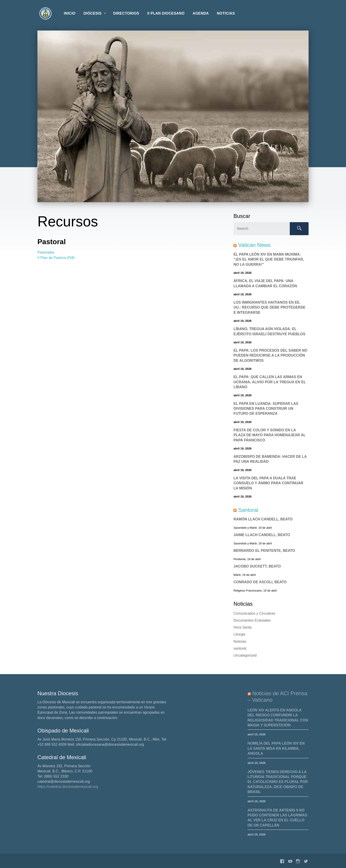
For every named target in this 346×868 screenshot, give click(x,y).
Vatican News (254, 245)
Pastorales (46, 252)
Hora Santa (243, 627)
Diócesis (93, 13)
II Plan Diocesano (166, 13)
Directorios (126, 13)
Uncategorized (245, 655)
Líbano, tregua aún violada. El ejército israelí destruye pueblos (269, 331)
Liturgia (239, 634)
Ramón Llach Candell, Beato (263, 519)
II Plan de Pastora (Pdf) (56, 258)
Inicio (70, 13)
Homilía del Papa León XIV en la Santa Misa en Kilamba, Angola (276, 748)
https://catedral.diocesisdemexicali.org (68, 787)
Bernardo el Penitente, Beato (264, 551)
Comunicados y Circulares (254, 613)
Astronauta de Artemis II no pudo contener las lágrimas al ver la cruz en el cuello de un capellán (278, 818)
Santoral (248, 510)
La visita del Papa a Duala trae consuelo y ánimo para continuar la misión (268, 483)
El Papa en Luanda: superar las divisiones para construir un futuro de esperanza (266, 409)
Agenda (201, 13)
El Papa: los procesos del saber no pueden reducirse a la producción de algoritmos (270, 355)
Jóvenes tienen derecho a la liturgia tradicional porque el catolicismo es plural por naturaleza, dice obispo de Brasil (278, 782)
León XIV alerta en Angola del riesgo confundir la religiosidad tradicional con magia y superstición (278, 718)
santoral (240, 648)
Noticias (226, 13)
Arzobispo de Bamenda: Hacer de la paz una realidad (270, 459)
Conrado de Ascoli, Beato (260, 582)
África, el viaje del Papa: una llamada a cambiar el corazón (265, 283)
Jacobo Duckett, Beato (257, 566)
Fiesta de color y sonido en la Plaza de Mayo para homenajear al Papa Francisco (270, 435)
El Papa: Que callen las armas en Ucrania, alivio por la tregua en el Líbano (270, 382)
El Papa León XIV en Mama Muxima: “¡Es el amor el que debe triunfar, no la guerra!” (269, 259)
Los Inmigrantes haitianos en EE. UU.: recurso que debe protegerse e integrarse (269, 307)
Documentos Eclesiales (252, 620)
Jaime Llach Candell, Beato (262, 535)
